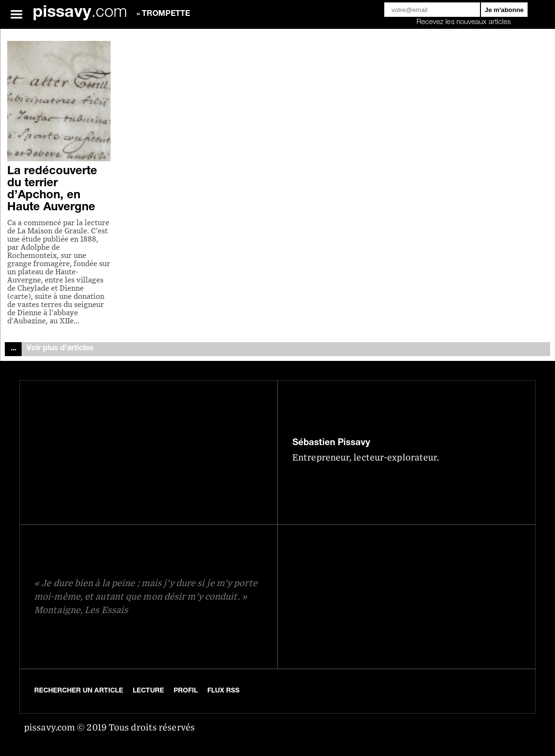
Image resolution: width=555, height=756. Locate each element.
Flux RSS (223, 691)
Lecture (148, 691)
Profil (186, 691)
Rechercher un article (79, 691)
